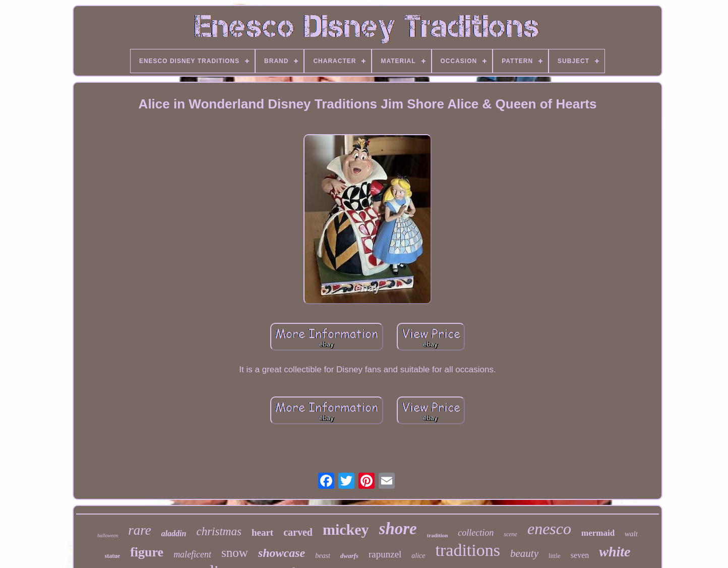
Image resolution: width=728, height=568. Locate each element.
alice (418, 556)
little (555, 556)
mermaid (598, 533)
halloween (108, 535)
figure (147, 552)
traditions (468, 550)
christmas (219, 531)
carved (298, 532)
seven (580, 555)
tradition (438, 535)
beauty (524, 553)
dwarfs (349, 556)
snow (235, 553)
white (615, 552)
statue (113, 556)
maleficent (192, 554)
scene (510, 534)
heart (262, 532)
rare (140, 530)
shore (398, 529)
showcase (282, 553)
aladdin (174, 533)
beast (323, 556)
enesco (549, 529)
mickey (346, 529)
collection (476, 533)
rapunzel (385, 554)
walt (631, 534)
